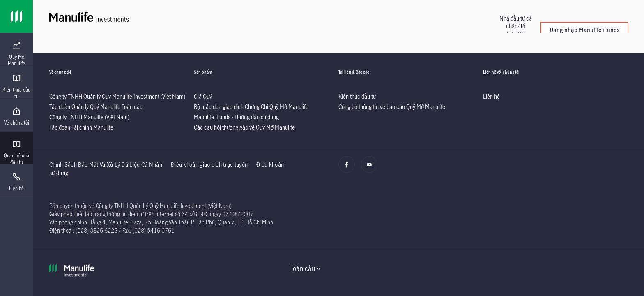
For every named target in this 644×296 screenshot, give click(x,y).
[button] (515, 30)
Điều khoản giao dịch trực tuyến (209, 165)
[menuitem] (16, 54)
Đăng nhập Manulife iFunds (584, 30)
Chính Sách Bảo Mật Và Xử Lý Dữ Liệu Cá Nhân (106, 165)
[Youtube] (371, 169)
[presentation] (16, 49)
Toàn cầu (303, 268)
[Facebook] (349, 169)
